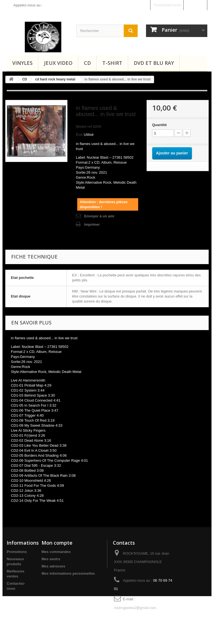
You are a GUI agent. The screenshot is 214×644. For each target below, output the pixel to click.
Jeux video (58, 63)
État (79, 135)
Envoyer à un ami (99, 216)
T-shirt (112, 63)
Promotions (17, 552)
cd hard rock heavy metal (55, 79)
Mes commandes (56, 552)
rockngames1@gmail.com (135, 607)
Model (81, 126)
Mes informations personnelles (68, 573)
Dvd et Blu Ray (154, 63)
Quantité (160, 125)
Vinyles (22, 63)
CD (87, 63)
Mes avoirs (51, 559)
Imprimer (92, 224)
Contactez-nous (167, 5)
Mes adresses (53, 566)
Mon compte (57, 543)
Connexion (195, 5)
